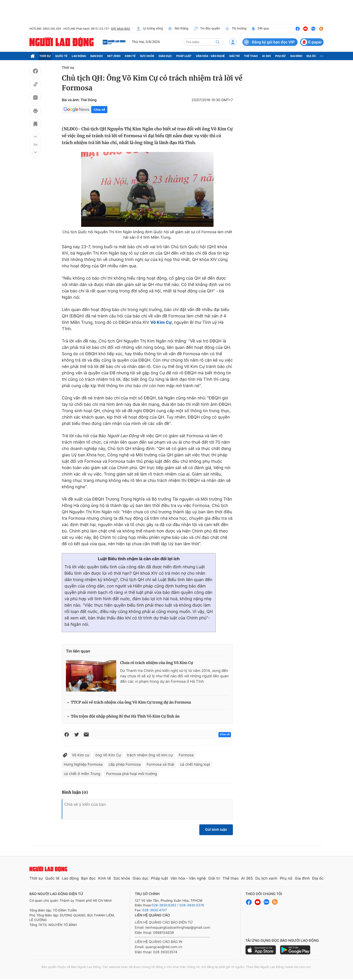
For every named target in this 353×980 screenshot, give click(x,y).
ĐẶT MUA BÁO (120, 29)
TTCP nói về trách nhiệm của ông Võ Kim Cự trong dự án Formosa (131, 702)
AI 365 (266, 56)
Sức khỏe (147, 56)
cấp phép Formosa (125, 764)
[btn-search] (218, 42)
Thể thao (251, 56)
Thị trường (236, 29)
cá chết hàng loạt (195, 764)
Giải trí (234, 56)
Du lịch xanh (266, 878)
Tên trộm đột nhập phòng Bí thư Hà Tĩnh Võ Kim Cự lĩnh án (125, 716)
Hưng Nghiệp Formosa (83, 764)
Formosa (186, 755)
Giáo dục (165, 56)
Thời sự (45, 56)
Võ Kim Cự (161, 323)
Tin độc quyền (207, 29)
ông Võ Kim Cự (108, 755)
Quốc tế (61, 56)
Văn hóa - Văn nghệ (210, 56)
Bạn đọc (97, 56)
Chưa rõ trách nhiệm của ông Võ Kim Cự (157, 663)
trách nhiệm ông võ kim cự (150, 755)
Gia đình (296, 56)
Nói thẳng (178, 29)
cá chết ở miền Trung (82, 774)
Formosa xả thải (160, 764)
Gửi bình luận (216, 830)
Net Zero (114, 56)
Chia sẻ (99, 110)
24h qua (260, 29)
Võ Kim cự (81, 755)
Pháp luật (184, 56)
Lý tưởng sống (150, 29)
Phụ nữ (280, 56)
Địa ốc (311, 56)
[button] (35, 136)
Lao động (79, 56)
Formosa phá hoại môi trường (132, 774)
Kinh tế (130, 56)
